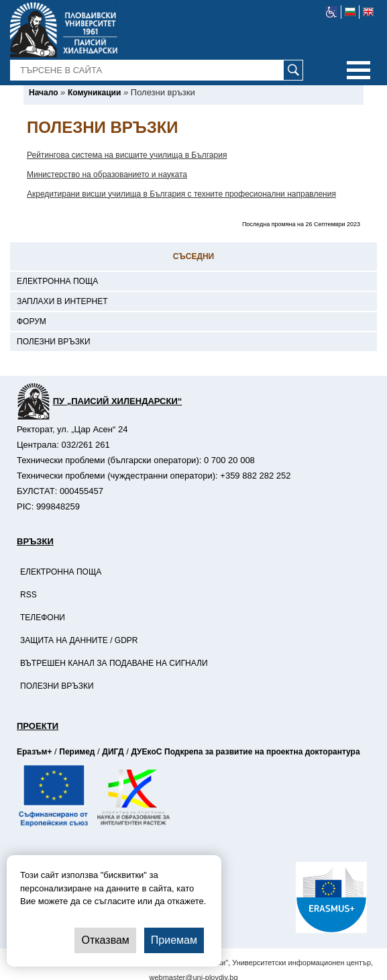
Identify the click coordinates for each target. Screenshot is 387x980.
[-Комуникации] (94, 93)
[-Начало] (43, 93)
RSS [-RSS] (29, 595)
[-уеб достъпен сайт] (332, 12)
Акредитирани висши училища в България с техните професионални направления (181, 194)
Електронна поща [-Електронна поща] (57, 281)
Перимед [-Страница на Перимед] (77, 752)
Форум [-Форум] (32, 322)
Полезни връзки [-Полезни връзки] (54, 342)
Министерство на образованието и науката (107, 175)
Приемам (174, 940)
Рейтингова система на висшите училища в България (127, 155)
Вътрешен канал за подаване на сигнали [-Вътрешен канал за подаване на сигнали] (114, 663)
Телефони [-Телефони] (43, 618)
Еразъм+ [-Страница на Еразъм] (34, 752)
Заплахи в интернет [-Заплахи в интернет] (62, 301)
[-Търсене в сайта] (157, 70)
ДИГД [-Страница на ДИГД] (113, 752)
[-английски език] (368, 12)
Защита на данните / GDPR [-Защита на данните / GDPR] (79, 640)
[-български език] (350, 12)
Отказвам (105, 940)
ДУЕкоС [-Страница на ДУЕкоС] (146, 752)
